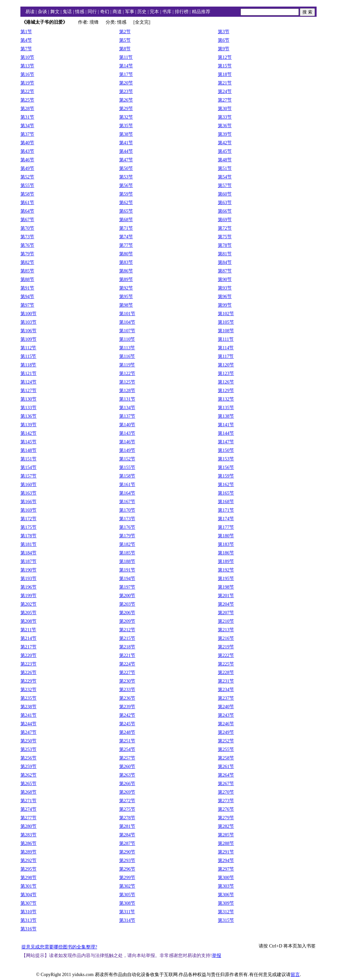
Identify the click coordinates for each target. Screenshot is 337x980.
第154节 (28, 467)
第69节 (225, 220)
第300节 (226, 878)
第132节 (226, 399)
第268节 (28, 792)
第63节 (225, 203)
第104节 (127, 322)
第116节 (127, 356)
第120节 (226, 365)
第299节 (127, 878)
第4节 (26, 40)
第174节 (226, 519)
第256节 (28, 758)
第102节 (226, 314)
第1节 (26, 32)
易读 (30, 12)
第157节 (28, 476)
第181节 (28, 544)
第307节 (28, 903)
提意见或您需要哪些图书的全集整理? (59, 947)
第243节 (226, 715)
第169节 (28, 510)
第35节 (126, 126)
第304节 (28, 895)
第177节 (226, 527)
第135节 (226, 408)
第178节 (28, 536)
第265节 (28, 784)
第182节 (127, 544)
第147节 (226, 442)
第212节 (127, 630)
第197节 (127, 587)
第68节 (126, 220)
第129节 (226, 391)
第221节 (127, 655)
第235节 (28, 698)
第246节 (226, 724)
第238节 (28, 707)
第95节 (126, 297)
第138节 (226, 416)
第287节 (127, 843)
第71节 (126, 228)
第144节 (226, 433)
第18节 (225, 74)
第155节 (127, 467)
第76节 (27, 245)
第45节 (225, 151)
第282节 (226, 826)
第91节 (27, 288)
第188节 (127, 561)
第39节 (225, 134)
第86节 (126, 271)
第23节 (126, 92)
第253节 (28, 749)
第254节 (127, 749)
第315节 (226, 920)
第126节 (226, 382)
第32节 (126, 117)
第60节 (225, 194)
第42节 (225, 143)
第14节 (126, 66)
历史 (142, 12)
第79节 (27, 254)
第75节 (225, 237)
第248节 (127, 732)
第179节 (127, 536)
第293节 (127, 861)
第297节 (226, 869)
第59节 (126, 194)
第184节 (28, 553)
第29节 (126, 109)
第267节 (226, 784)
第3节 (224, 32)
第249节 (226, 732)
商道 (117, 12)
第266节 (127, 784)
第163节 (28, 493)
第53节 (126, 177)
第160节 (28, 485)
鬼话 (67, 12)
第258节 (226, 758)
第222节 (226, 655)
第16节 (27, 74)
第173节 (127, 519)
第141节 (226, 425)
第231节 (226, 681)
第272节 (127, 801)
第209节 (127, 621)
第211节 (28, 630)
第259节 (28, 767)
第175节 (28, 527)
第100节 (28, 314)
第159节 (226, 476)
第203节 (127, 604)
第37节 (27, 134)
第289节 (28, 852)
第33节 (225, 117)
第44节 (126, 151)
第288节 (226, 843)
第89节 (126, 280)
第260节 (127, 767)
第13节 (27, 66)
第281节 (127, 826)
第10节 (27, 57)
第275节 (127, 809)
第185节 (127, 553)
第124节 (28, 382)
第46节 (27, 160)
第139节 (28, 425)
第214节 (28, 638)
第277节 (28, 818)
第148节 (28, 450)
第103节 (28, 322)
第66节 (225, 211)
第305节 (127, 895)
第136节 (28, 416)
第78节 (225, 245)
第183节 (226, 544)
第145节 (28, 442)
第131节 (127, 399)
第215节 (127, 638)
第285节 (226, 835)
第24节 (225, 92)
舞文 (55, 12)
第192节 (226, 570)
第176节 (127, 527)
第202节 (28, 604)
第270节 (226, 792)
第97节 (27, 305)
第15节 (225, 66)
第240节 (226, 707)
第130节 (28, 399)
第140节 (127, 425)
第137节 (127, 416)
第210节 (226, 621)
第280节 (28, 826)
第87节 (225, 271)
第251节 (127, 741)
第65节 (126, 211)
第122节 (127, 373)
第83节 (126, 262)
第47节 (126, 160)
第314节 (127, 920)
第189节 (226, 561)
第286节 (28, 843)
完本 (154, 12)
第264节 (226, 775)
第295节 (28, 869)
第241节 (28, 715)
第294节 (226, 861)
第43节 (27, 151)
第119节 (127, 365)
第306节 (226, 895)
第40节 (27, 143)
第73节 (27, 237)
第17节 (126, 74)
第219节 (226, 647)
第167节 (127, 502)
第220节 (28, 655)
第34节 (27, 126)
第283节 (28, 835)
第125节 (127, 382)
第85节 (27, 271)
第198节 (226, 587)
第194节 (127, 579)
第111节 (226, 339)
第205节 (28, 613)
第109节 (28, 339)
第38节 (126, 134)
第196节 (28, 587)
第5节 (125, 40)
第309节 (226, 903)
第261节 (226, 767)
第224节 (127, 664)
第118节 (28, 365)
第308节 (127, 903)
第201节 (226, 596)
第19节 (27, 83)
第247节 (28, 732)
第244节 (28, 724)
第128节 (127, 391)
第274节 (28, 809)
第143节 (127, 433)
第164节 (127, 493)
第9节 (224, 49)
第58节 (27, 194)
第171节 (226, 510)
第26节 (126, 100)
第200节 (127, 596)
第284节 (127, 835)
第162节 (226, 485)
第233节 (127, 690)
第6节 (224, 40)
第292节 (28, 861)
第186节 (226, 553)
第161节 (127, 485)
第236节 (127, 698)
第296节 (127, 869)
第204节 (226, 604)
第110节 (127, 339)
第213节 (226, 630)
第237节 (226, 698)
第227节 (127, 673)
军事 (130, 12)
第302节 (127, 886)
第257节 (127, 758)
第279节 (226, 818)
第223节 (28, 664)
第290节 (127, 852)
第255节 (226, 749)
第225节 (226, 664)
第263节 (127, 775)
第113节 (127, 348)
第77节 (126, 245)
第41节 (126, 143)
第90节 (225, 280)
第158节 (127, 476)
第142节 (28, 433)
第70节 (27, 228)
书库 (167, 12)
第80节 (126, 254)
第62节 (126, 203)
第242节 (127, 715)
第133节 (28, 408)
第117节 (226, 356)
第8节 (125, 49)
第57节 (225, 186)
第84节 (225, 262)
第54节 (225, 177)
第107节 (127, 331)
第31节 (27, 117)
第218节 (127, 647)
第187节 (28, 561)
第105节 (226, 322)
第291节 (226, 852)
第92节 (126, 288)
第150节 (226, 450)
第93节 (225, 288)
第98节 (126, 305)
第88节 (27, 280)
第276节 (226, 809)
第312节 (226, 912)
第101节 (127, 314)
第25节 (27, 100)
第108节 (226, 331)
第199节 (28, 596)
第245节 (127, 724)
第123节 (226, 373)
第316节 (28, 929)
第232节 (28, 690)
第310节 (28, 912)
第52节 (27, 177)
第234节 (226, 690)
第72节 (225, 228)
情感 (80, 12)
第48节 (225, 160)
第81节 (225, 254)
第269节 (127, 792)
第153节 (226, 459)
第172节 (28, 519)
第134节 (127, 408)
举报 (217, 956)
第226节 (28, 673)
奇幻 (105, 12)
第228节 (226, 673)
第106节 (28, 331)
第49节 (27, 168)
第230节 (127, 681)
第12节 (225, 57)
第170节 (127, 510)
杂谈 (42, 12)
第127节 (28, 391)
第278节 (127, 818)
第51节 (225, 168)
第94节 (27, 297)
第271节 (28, 801)
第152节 (127, 459)
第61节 (27, 203)
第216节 (226, 638)
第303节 (226, 886)
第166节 (28, 502)
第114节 (226, 348)
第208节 (28, 621)
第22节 (27, 92)
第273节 (226, 801)
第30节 (225, 109)
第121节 (28, 373)
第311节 (127, 912)
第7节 (26, 49)
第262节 (28, 775)
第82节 (27, 262)
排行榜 (182, 12)
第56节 (126, 186)
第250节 (28, 741)
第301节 (28, 886)
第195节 (226, 579)
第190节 (28, 570)
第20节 (126, 83)
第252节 (226, 741)
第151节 (28, 459)
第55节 (27, 186)
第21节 (225, 83)
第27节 (225, 100)
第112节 (28, 348)
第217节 (28, 647)
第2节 (125, 32)
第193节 (28, 579)
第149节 (127, 450)
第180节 (226, 536)
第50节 (126, 168)
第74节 (126, 237)
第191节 (127, 570)
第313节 (28, 920)
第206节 (127, 613)
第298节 (28, 878)
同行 (92, 12)
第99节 (225, 305)
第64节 (27, 211)
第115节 (28, 356)
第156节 (226, 467)
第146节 (127, 442)
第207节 (226, 613)
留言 (295, 975)
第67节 (27, 220)
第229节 (28, 681)
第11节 (126, 57)
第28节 (27, 109)
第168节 (226, 502)
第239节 (127, 707)
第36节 (225, 126)
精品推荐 (201, 12)
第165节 (226, 493)
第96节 (225, 297)
